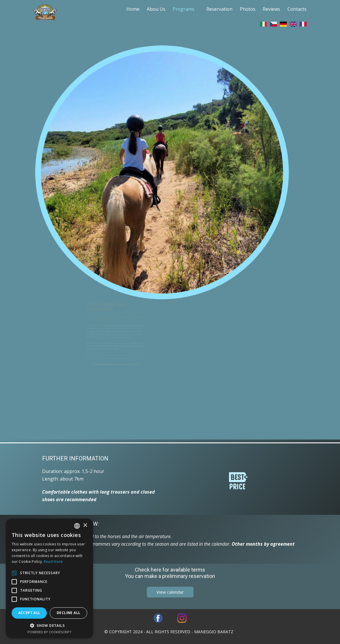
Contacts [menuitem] (297, 9)
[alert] (49, 578)
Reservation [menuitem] (219, 9)
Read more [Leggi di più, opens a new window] (53, 562)
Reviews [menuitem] (271, 9)
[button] (49, 625)
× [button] (85, 525)
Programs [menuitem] (184, 9)
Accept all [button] (29, 613)
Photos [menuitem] (248, 9)
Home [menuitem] (133, 9)
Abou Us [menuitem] (156, 9)
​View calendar (170, 592)
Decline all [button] (68, 613)
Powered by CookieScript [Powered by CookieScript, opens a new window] (50, 632)
